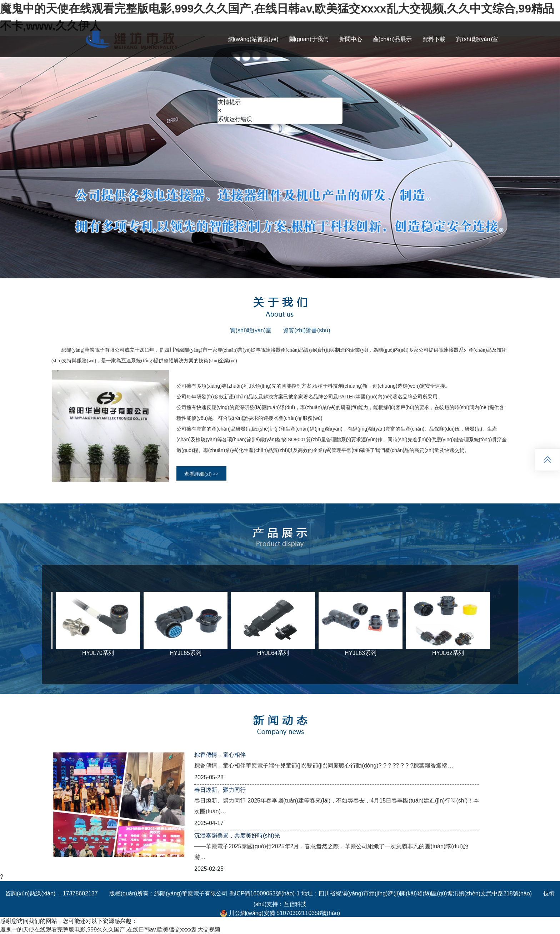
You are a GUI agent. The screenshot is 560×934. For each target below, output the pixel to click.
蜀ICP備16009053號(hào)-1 (264, 893)
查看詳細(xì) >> (201, 474)
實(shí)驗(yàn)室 (477, 39)
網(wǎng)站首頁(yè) (253, 39)
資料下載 (434, 39)
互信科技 (295, 904)
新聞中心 (351, 39)
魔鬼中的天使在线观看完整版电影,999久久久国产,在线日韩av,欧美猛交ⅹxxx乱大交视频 (110, 930)
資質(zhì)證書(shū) (306, 330)
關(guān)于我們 (309, 39)
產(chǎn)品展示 (392, 39)
